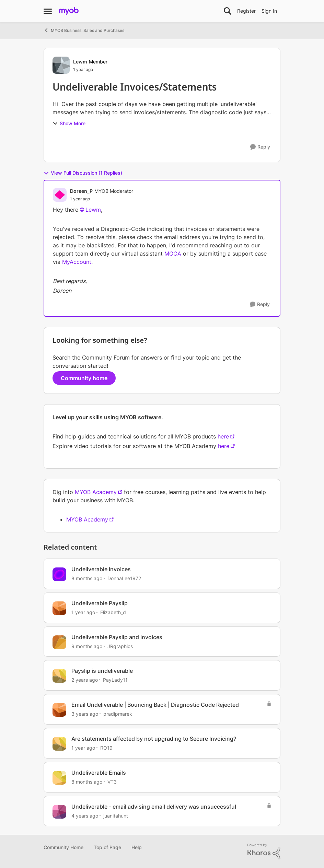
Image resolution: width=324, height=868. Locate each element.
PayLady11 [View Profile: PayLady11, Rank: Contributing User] (115, 680)
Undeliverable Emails (99, 773)
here (223, 436)
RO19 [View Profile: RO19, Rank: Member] (106, 748)
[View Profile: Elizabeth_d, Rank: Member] (59, 608)
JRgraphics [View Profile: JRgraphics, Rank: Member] (120, 646)
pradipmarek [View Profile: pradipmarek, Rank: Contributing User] (118, 714)
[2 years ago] (85, 680)
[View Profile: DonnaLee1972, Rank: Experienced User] (59, 574)
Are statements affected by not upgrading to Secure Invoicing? (154, 739)
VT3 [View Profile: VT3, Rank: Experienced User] (112, 782)
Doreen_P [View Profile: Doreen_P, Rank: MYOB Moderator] (81, 191)
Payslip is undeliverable (102, 671)
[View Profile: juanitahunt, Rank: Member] (59, 812)
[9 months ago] (87, 646)
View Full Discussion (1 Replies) (83, 173)
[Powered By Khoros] (264, 852)
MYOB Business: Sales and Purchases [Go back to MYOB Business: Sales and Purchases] (84, 30)
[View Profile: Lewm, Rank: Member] (61, 65)
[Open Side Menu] (48, 11)
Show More (69, 123)
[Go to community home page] (69, 11)
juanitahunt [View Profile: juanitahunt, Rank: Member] (116, 815)
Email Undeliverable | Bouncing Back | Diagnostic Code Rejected (155, 705)
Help (137, 847)
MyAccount (77, 262)
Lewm (93, 210)
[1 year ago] (83, 612)
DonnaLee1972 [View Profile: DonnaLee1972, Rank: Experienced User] (124, 578)
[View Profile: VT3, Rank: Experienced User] (59, 778)
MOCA (173, 254)
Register (246, 11)
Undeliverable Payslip (100, 603)
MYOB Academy (96, 492)
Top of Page (107, 847)
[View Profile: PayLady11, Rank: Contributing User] (59, 676)
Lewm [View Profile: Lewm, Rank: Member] (80, 62)
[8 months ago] (87, 578)
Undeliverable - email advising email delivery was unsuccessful (154, 807)
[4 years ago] (85, 815)
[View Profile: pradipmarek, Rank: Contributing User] (59, 710)
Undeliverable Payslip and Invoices (117, 637)
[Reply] (260, 147)
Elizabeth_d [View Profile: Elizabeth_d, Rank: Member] (113, 612)
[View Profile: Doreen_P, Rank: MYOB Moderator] (60, 195)
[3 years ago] (85, 714)
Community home (84, 378)
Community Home (63, 847)
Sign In (269, 11)
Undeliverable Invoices (101, 569)
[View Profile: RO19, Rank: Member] (59, 744)
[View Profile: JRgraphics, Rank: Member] (59, 642)
